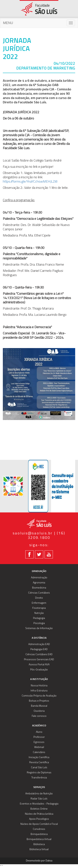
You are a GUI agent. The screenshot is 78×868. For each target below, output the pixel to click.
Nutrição (39, 613)
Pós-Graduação (39, 670)
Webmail (39, 747)
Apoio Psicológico (39, 819)
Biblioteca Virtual (39, 849)
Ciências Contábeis (39, 593)
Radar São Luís (39, 799)
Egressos (39, 742)
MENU (8, 23)
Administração (39, 578)
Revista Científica (39, 763)
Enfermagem (39, 603)
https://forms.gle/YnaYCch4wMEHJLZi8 (30, 182)
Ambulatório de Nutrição (39, 794)
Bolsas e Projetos (39, 701)
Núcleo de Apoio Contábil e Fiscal (39, 824)
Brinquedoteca (39, 834)
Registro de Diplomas (39, 773)
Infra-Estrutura (39, 691)
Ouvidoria (39, 711)
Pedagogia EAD (39, 649)
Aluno (39, 732)
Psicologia (39, 623)
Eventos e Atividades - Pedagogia (39, 804)
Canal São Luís (39, 768)
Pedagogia (39, 618)
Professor (39, 737)
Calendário (39, 752)
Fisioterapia (39, 608)
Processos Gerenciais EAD (39, 660)
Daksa (49, 861)
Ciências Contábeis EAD (39, 655)
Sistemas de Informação (39, 628)
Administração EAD (39, 644)
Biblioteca (39, 844)
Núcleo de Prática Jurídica (39, 814)
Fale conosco (39, 716)
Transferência (39, 778)
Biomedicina (39, 588)
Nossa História (39, 686)
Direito (39, 598)
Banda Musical (39, 706)
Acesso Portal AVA (39, 665)
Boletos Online (39, 809)
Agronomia (39, 583)
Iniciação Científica (39, 757)
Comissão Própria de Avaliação (39, 696)
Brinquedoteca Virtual (39, 839)
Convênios (39, 829)
